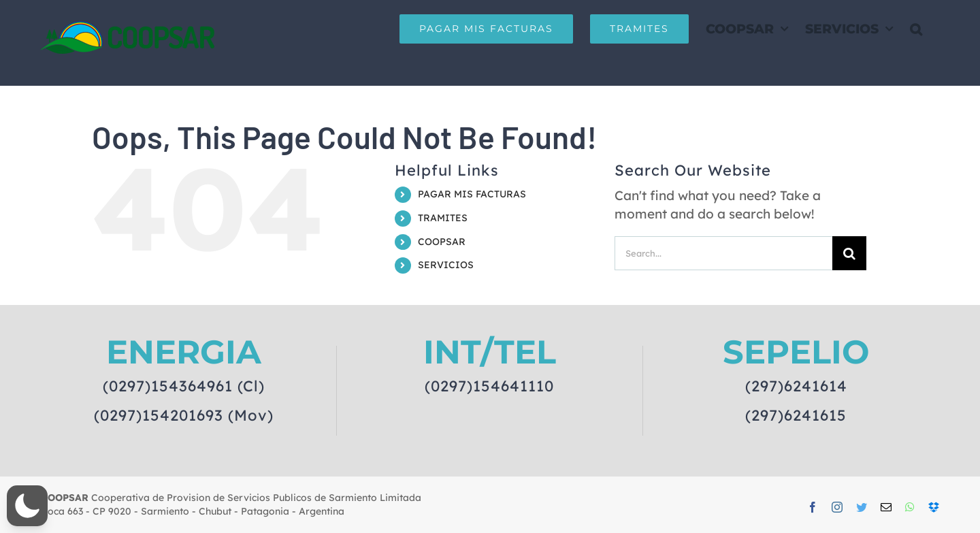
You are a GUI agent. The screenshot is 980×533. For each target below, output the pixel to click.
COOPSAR (442, 242)
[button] (916, 29)
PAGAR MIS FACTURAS (472, 194)
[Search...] (723, 253)
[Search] (849, 253)
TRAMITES (443, 218)
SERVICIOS (446, 265)
